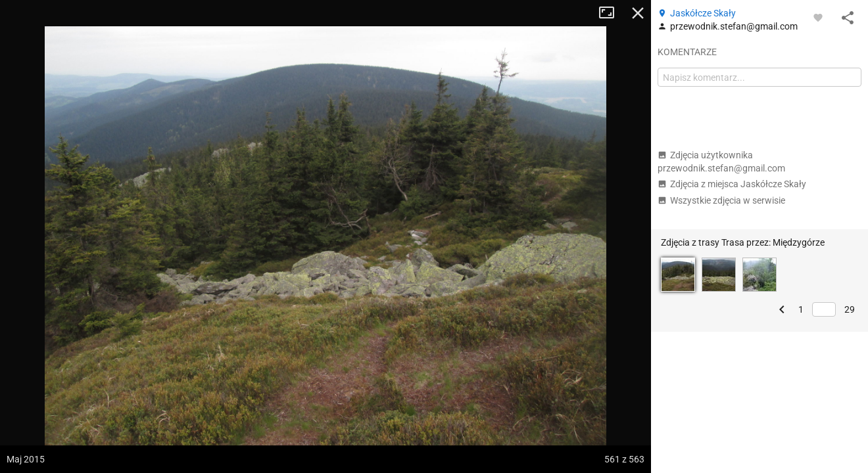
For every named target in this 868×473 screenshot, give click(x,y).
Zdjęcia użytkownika (721, 162)
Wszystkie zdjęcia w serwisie (721, 200)
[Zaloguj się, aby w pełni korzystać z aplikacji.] (818, 17)
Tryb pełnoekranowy (612, 13)
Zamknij (638, 13)
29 (850, 309)
